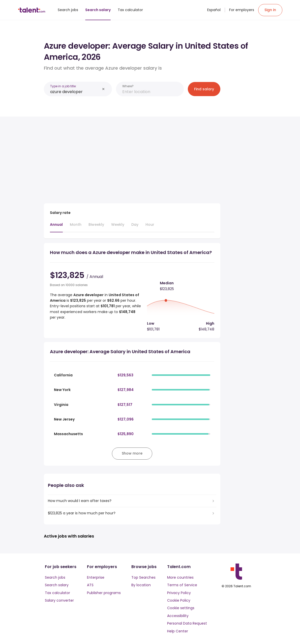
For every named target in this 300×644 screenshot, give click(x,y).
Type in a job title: (63, 86)
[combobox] (75, 92)
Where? (128, 86)
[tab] (56, 227)
